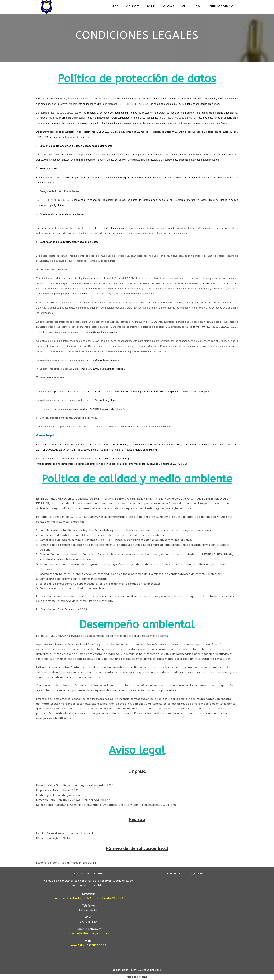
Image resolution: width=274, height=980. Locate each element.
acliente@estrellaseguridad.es (88, 933)
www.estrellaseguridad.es (88, 945)
